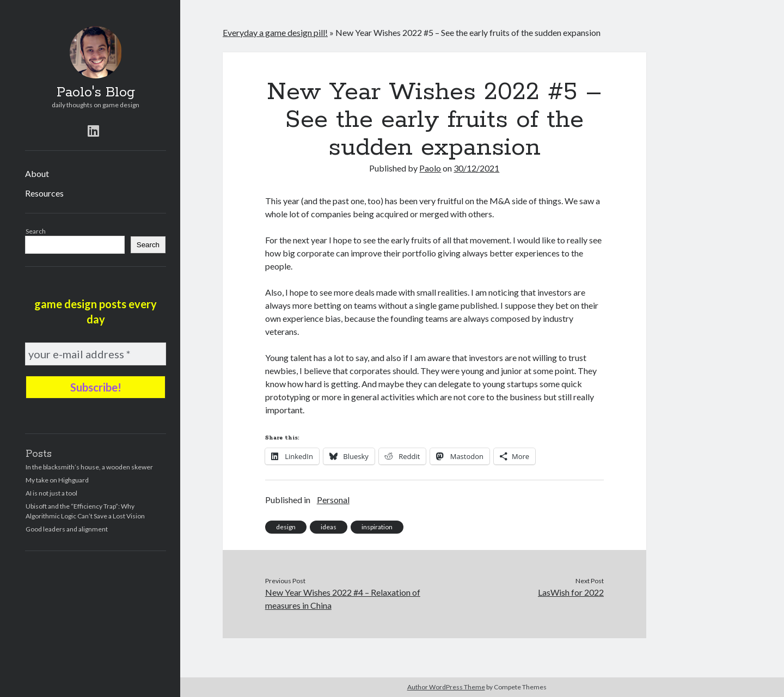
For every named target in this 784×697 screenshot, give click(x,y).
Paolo (430, 168)
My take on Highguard (57, 480)
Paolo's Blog (96, 93)
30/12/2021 (476, 168)
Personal (333, 500)
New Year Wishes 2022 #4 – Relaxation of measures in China (343, 599)
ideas (329, 527)
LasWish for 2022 (571, 592)
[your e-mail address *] (96, 354)
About (37, 173)
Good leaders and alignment (67, 529)
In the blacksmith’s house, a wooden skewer (89, 467)
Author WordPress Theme (446, 687)
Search (36, 231)
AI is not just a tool (51, 493)
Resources (44, 193)
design (286, 527)
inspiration (377, 527)
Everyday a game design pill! (275, 32)
